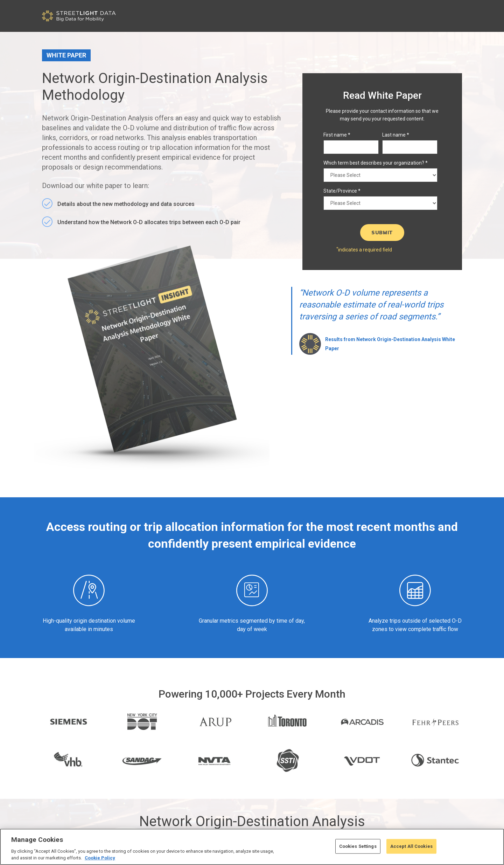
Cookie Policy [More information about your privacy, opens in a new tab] (100, 858)
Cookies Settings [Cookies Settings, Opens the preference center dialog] (358, 846)
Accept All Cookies (411, 846)
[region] (252, 847)
